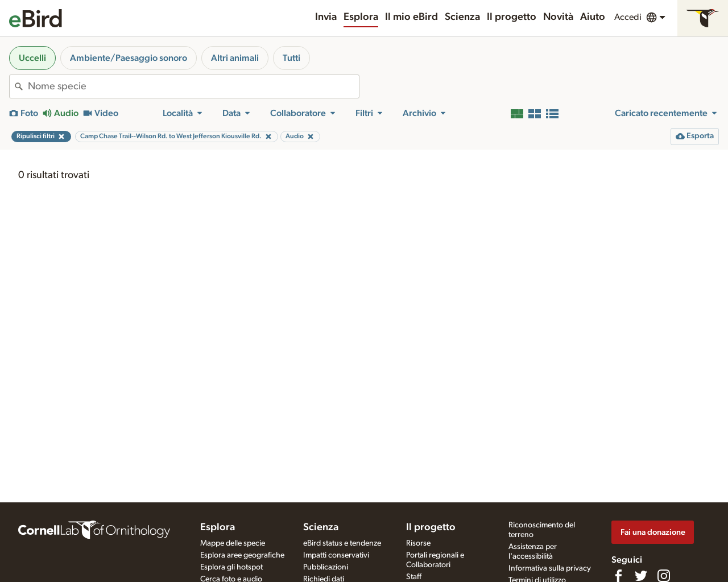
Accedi (628, 17)
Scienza (462, 17)
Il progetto (512, 17)
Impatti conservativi (336, 555)
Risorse (418, 543)
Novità (558, 17)
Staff (414, 577)
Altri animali (235, 58)
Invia (326, 17)
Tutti (291, 58)
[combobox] (193, 86)
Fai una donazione (653, 532)
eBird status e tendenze (342, 543)
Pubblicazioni (326, 567)
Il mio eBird (411, 17)
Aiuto (593, 17)
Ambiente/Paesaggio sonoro (129, 58)
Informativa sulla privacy (550, 568)
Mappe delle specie (233, 543)
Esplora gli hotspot (231, 567)
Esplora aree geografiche (242, 555)
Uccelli (32, 58)
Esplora (361, 17)
